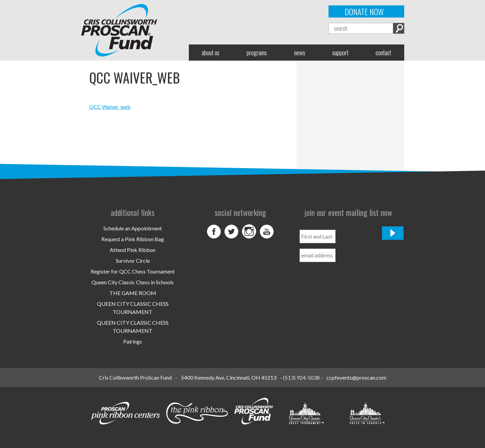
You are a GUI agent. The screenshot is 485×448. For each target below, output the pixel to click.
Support (340, 52)
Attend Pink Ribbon (133, 250)
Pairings (133, 341)
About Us (211, 52)
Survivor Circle (133, 261)
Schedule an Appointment (133, 228)
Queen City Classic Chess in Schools (133, 282)
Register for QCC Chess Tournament (133, 271)
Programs (257, 52)
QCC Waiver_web (110, 107)
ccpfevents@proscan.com (356, 377)
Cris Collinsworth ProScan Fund (135, 377)
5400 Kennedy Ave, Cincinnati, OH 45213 (229, 377)
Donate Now (364, 11)
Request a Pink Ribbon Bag (133, 239)
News (300, 52)
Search (399, 28)
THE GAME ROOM (133, 293)
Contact (383, 52)
